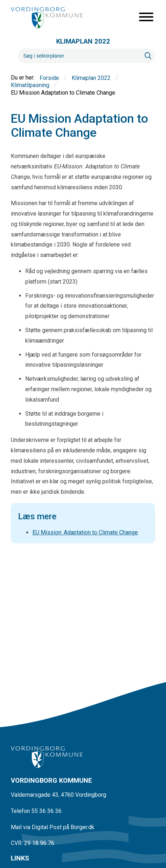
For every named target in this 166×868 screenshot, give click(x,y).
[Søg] (79, 56)
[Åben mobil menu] (146, 18)
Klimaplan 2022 (91, 78)
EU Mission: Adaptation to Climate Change (85, 532)
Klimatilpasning (30, 85)
